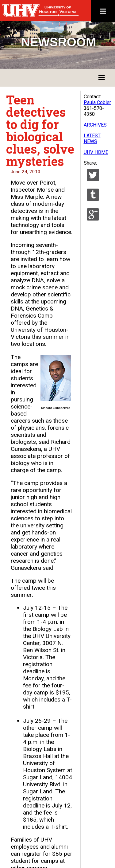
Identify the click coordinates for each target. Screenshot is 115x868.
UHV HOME (96, 152)
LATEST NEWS (92, 139)
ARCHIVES (95, 125)
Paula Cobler (97, 102)
